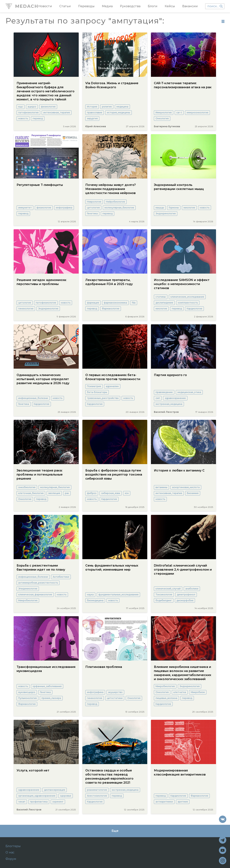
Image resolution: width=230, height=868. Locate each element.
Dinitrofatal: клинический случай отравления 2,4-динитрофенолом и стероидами (183, 570)
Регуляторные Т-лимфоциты (40, 185)
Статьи (65, 6)
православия (95, 113)
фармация (93, 303)
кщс (21, 107)
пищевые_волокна (166, 698)
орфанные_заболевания (47, 686)
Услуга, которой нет (33, 770)
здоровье (66, 796)
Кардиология (194, 309)
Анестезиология (97, 796)
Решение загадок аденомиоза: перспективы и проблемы (42, 282)
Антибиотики (61, 577)
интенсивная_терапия (57, 113)
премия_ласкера (51, 698)
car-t (179, 113)
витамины (161, 487)
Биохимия (193, 493)
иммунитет (25, 208)
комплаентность (188, 303)
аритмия (183, 802)
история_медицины (119, 113)
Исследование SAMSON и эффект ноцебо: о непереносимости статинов (182, 284)
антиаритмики (164, 802)
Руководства (130, 6)
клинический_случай (168, 589)
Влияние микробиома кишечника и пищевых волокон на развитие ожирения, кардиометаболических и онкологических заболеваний (183, 673)
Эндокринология (166, 213)
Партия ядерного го (170, 375)
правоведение (164, 392)
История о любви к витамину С (179, 470)
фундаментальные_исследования (118, 595)
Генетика (92, 213)
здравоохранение (175, 398)
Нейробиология (115, 202)
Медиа (107, 6)
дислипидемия (164, 303)
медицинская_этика (189, 392)
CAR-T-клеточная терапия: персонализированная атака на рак (183, 85)
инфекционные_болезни (33, 398)
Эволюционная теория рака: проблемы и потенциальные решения (40, 475)
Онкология (162, 118)
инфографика (64, 208)
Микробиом (198, 692)
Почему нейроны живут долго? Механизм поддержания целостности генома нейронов (111, 189)
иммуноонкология (197, 113)
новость (23, 118)
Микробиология (28, 600)
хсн (127, 493)
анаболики (192, 589)
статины (161, 297)
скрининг (58, 802)
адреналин (112, 386)
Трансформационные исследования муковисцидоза (46, 669)
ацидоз (32, 107)
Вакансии (190, 6)
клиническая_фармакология (35, 595)
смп (158, 398)
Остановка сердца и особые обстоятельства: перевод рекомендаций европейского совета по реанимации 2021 (109, 777)
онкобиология (27, 487)
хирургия (92, 118)
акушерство (115, 692)
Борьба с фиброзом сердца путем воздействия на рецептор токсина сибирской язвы (114, 475)
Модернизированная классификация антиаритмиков (180, 772)
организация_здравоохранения (37, 796)
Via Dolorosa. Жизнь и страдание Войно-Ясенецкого (112, 85)
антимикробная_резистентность (38, 583)
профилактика (39, 802)
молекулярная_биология (119, 208)
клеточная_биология (31, 493)
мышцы (160, 208)
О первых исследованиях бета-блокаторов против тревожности (113, 377)
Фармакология (111, 309)
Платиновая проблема (104, 667)
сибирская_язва (111, 493)
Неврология (94, 202)
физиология (48, 107)
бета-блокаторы (97, 392)
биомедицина (95, 600)
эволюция (54, 493)
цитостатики (115, 698)
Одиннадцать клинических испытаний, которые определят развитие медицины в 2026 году (43, 379)
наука (90, 595)
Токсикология (164, 595)
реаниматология (97, 790)
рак (67, 493)
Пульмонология (27, 698)
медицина (122, 107)
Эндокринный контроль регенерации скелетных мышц (179, 187)
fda (134, 303)
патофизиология (28, 113)
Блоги (153, 6)
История (92, 107)
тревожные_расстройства (103, 398)
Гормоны (174, 208)
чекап (22, 802)
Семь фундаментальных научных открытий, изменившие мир (112, 568)
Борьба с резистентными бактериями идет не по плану (41, 568)
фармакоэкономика (115, 303)
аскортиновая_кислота (186, 487)
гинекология (26, 309)
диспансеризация (55, 790)
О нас (10, 852)
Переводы (86, 6)
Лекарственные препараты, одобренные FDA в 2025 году (109, 282)
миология (189, 208)
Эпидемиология (28, 589)
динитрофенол (186, 595)
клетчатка (180, 692)
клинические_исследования (187, 297)
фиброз (92, 493)
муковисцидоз (27, 692)
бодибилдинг (164, 600)
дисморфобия (185, 600)
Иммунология (164, 113)
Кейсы (170, 6)
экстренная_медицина (169, 404)
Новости (45, 6)
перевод (38, 118)
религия (107, 107)
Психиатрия (94, 386)
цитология (93, 208)
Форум (11, 859)
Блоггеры (13, 846)
